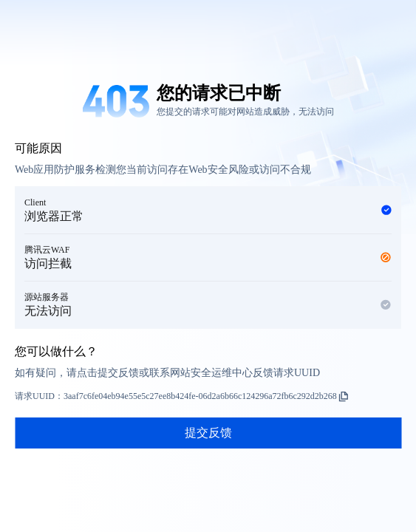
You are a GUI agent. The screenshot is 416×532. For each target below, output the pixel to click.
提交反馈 (208, 433)
